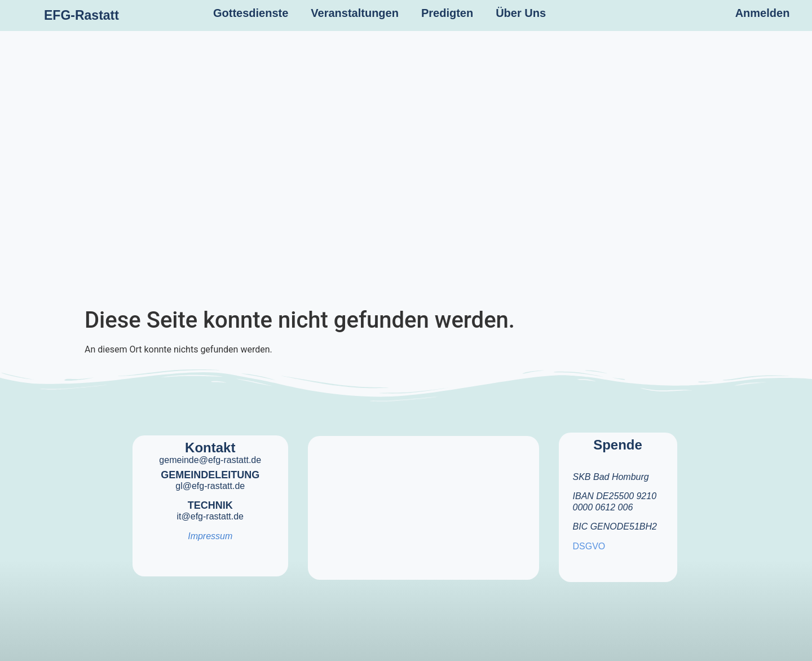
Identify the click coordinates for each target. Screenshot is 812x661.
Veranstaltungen (355, 13)
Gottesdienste (251, 13)
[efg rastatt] (423, 501)
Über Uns (521, 13)
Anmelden (763, 13)
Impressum (210, 536)
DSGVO (589, 546)
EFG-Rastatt (81, 15)
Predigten (447, 13)
